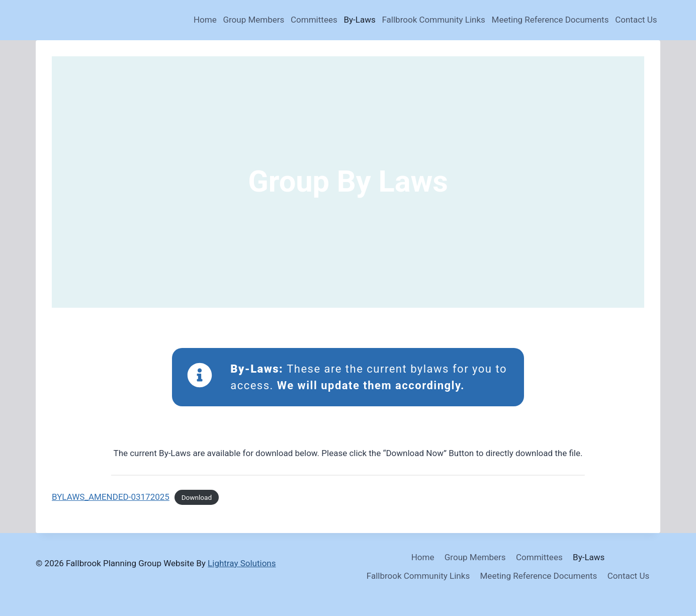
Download (197, 497)
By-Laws (359, 20)
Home (205, 20)
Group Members (253, 20)
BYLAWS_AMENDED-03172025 (111, 497)
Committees (314, 20)
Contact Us (636, 20)
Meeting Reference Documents (550, 20)
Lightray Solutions (242, 563)
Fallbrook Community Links (433, 20)
